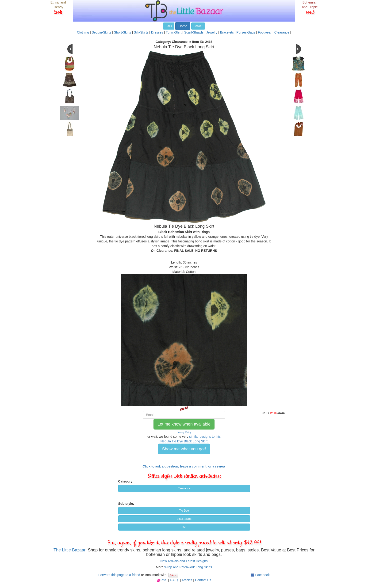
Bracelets (227, 32)
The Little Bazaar (69, 550)
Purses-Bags (246, 32)
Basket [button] (198, 26)
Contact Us (203, 580)
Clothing (83, 32)
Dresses (157, 32)
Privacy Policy (184, 432)
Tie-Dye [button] (184, 511)
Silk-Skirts (141, 32)
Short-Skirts (122, 32)
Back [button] (169, 26)
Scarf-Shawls (194, 32)
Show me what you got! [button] (184, 449)
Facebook (263, 575)
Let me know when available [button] (184, 424)
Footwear (265, 32)
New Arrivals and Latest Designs (184, 561)
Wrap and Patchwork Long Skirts (188, 567)
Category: (126, 481)
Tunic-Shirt (174, 32)
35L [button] (184, 527)
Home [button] (183, 26)
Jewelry (212, 32)
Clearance (282, 32)
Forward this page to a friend (119, 575)
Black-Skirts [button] (184, 519)
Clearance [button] (184, 488)
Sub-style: (126, 504)
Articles (187, 580)
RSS (164, 580)
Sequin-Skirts (102, 32)
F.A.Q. (174, 580)
